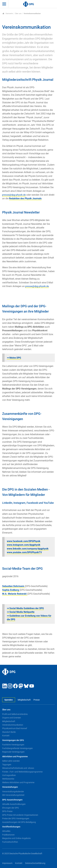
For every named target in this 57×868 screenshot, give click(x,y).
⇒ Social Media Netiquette (21, 612)
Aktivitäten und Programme (15, 757)
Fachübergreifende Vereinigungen (17, 748)
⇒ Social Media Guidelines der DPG (25, 608)
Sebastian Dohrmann (14, 586)
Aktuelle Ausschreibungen (14, 804)
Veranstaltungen (10, 787)
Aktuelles (6, 831)
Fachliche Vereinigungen (13, 745)
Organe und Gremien (12, 718)
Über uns (18, 14)
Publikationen (8, 835)
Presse (37, 700)
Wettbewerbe (8, 779)
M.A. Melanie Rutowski (15, 594)
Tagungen (7, 765)
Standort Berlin (9, 732)
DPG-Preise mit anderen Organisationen (20, 815)
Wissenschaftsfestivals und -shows (18, 768)
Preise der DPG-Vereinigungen (16, 818)
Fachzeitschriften (10, 842)
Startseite (8, 14)
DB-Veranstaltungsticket (13, 795)
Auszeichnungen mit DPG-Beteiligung (19, 822)
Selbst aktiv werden (11, 761)
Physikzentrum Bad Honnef (15, 728)
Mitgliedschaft (24, 700)
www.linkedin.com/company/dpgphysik (28, 549)
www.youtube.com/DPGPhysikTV (24, 552)
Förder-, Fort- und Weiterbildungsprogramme (22, 772)
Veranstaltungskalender (13, 792)
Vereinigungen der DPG (13, 740)
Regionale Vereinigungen (13, 752)
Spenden (9, 700)
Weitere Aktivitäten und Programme (18, 782)
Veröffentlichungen (11, 827)
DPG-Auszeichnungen (12, 800)
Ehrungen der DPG (11, 808)
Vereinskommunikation (13, 725)
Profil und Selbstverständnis (15, 714)
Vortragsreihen (9, 775)
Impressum (7, 863)
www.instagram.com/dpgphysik (24, 545)
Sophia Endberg (11, 590)
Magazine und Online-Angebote (16, 838)
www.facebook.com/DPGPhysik (24, 541)
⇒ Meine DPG (14, 358)
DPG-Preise (7, 811)
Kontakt (6, 736)
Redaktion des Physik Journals (25, 198)
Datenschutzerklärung (35, 863)
